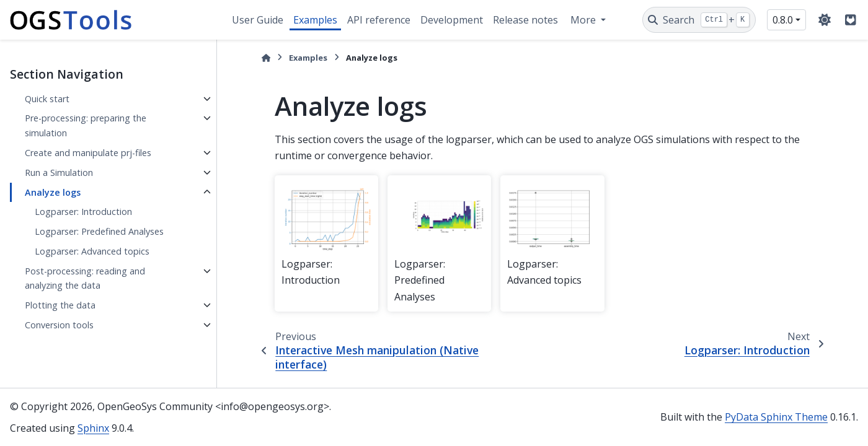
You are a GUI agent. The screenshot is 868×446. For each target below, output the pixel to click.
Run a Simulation (59, 173)
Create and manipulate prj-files (88, 153)
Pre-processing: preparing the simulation (86, 125)
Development (452, 20)
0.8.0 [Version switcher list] (783, 20)
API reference (379, 20)
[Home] (266, 58)
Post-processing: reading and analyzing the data (85, 278)
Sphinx (93, 428)
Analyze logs (53, 192)
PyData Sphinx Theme (776, 417)
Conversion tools (59, 325)
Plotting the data (60, 305)
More (584, 20)
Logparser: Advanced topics (92, 251)
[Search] (699, 20)
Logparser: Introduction (83, 212)
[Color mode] (825, 20)
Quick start (47, 99)
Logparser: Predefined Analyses (99, 231)
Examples (315, 20)
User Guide (258, 20)
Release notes (525, 20)
